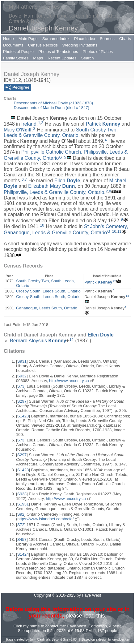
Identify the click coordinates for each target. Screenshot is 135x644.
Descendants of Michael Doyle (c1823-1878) (54, 103)
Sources (107, 39)
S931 (22, 361)
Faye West (77, 626)
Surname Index (56, 39)
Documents (13, 45)
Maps (38, 58)
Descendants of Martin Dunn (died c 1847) (52, 108)
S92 (21, 514)
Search (87, 58)
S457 (22, 539)
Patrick (103, 124)
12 (114, 281)
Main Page (28, 39)
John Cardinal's (40, 640)
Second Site (60, 640)
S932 (22, 376)
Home (8, 39)
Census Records (43, 45)
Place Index (85, 39)
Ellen (67, 181)
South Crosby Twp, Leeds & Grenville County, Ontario (61, 133)
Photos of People (18, 52)
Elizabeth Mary (51, 186)
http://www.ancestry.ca (69, 381)
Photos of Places (98, 52)
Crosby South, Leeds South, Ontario (48, 291)
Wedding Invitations (80, 45)
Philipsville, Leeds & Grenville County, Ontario (54, 192)
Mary (18, 130)
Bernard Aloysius (38, 341)
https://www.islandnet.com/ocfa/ (45, 519)
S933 (22, 494)
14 (72, 340)
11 (119, 231)
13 (127, 296)
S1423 (23, 416)
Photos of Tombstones (58, 52)
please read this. (86, 616)
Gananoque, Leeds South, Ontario (47, 308)
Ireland (29, 124)
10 (42, 225)
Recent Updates (62, 58)
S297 (22, 401)
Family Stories (16, 58)
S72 (21, 525)
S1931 (23, 504)
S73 (21, 386)
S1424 (23, 554)
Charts (125, 39)
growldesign (121, 640)
